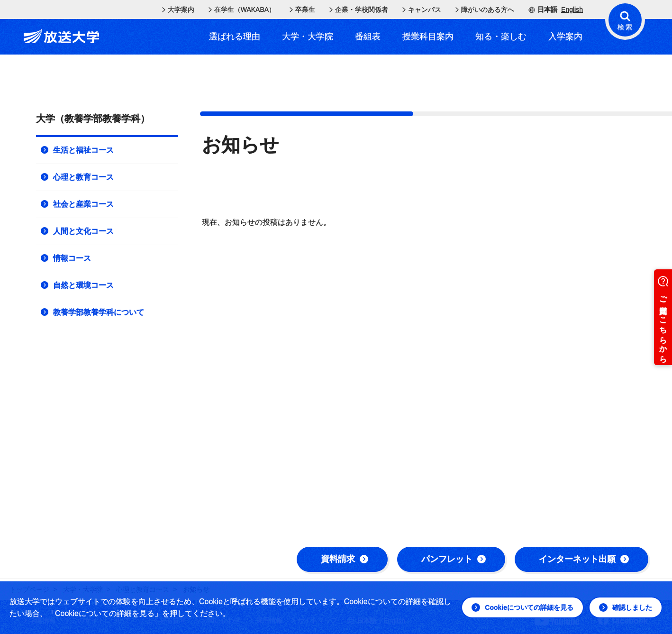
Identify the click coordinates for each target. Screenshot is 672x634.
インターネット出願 (584, 559)
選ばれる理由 (235, 37)
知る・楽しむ (501, 37)
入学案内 (565, 37)
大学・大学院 (308, 37)
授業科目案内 (428, 37)
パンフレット (454, 559)
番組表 (368, 37)
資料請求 (345, 559)
